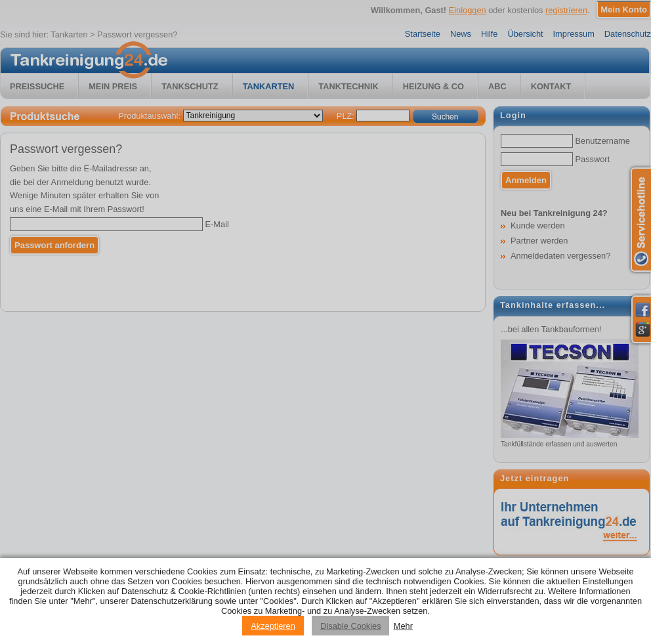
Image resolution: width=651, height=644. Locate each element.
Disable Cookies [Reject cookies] (350, 626)
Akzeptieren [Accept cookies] (273, 626)
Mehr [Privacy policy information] (403, 626)
